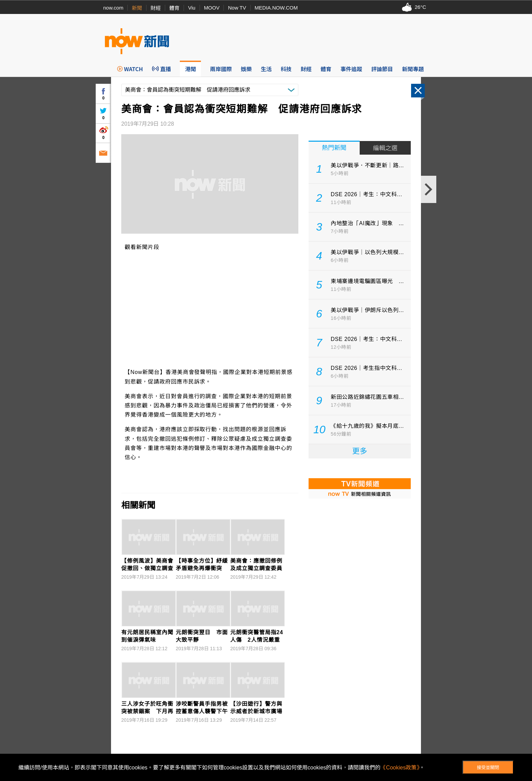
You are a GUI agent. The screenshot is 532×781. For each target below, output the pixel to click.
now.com (113, 8)
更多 (360, 451)
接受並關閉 (488, 768)
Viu (192, 8)
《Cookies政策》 (400, 768)
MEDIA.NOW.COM (276, 8)
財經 (156, 8)
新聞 (137, 8)
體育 (174, 8)
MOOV (212, 8)
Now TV (237, 8)
